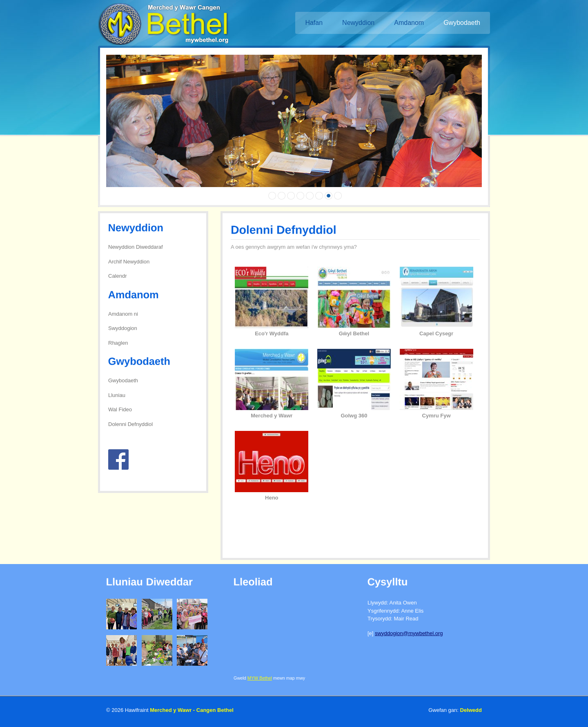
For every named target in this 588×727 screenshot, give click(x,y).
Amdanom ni (123, 314)
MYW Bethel (260, 678)
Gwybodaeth (123, 380)
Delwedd (471, 710)
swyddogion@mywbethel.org (409, 633)
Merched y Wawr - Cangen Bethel (192, 710)
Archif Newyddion (129, 262)
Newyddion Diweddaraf (136, 247)
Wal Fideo (120, 409)
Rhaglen (118, 343)
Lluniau (117, 395)
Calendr (118, 276)
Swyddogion (123, 328)
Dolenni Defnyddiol (130, 424)
